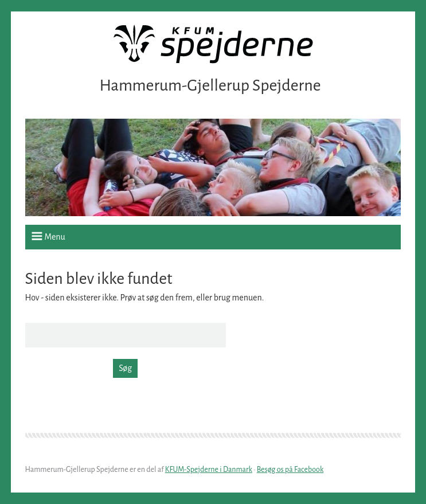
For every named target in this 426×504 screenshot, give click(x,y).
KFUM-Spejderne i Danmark (209, 470)
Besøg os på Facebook (290, 470)
